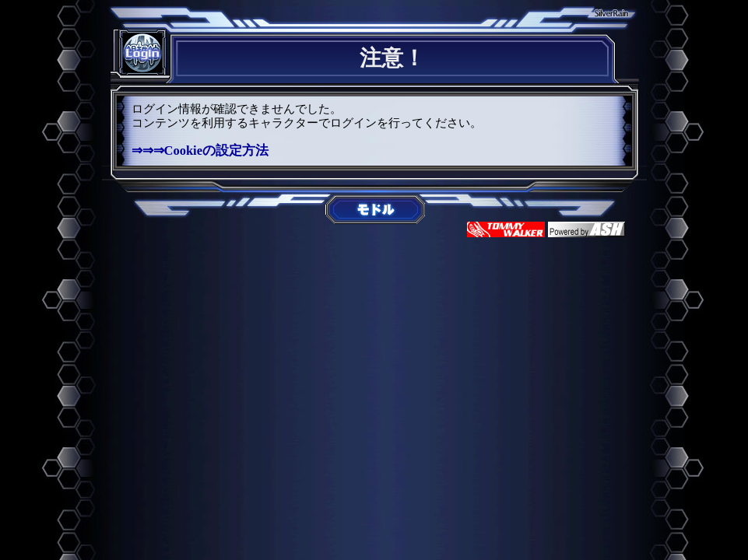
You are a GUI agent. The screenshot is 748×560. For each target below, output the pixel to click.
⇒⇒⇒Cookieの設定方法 (200, 150)
